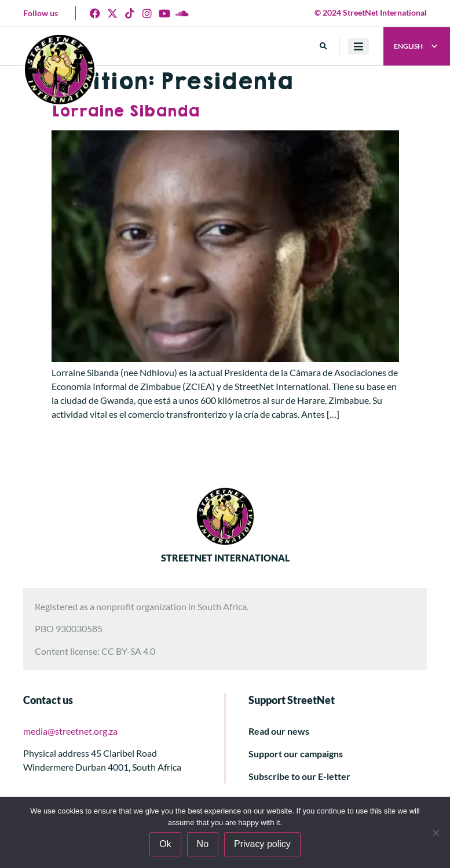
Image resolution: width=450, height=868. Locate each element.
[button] (323, 47)
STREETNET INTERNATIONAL (225, 558)
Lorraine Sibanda (125, 112)
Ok (165, 844)
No (203, 844)
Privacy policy (262, 844)
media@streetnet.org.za (70, 731)
